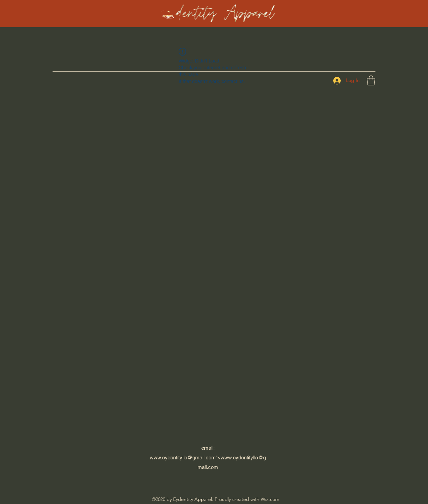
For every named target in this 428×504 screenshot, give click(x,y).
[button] (371, 81)
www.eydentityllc (168, 457)
